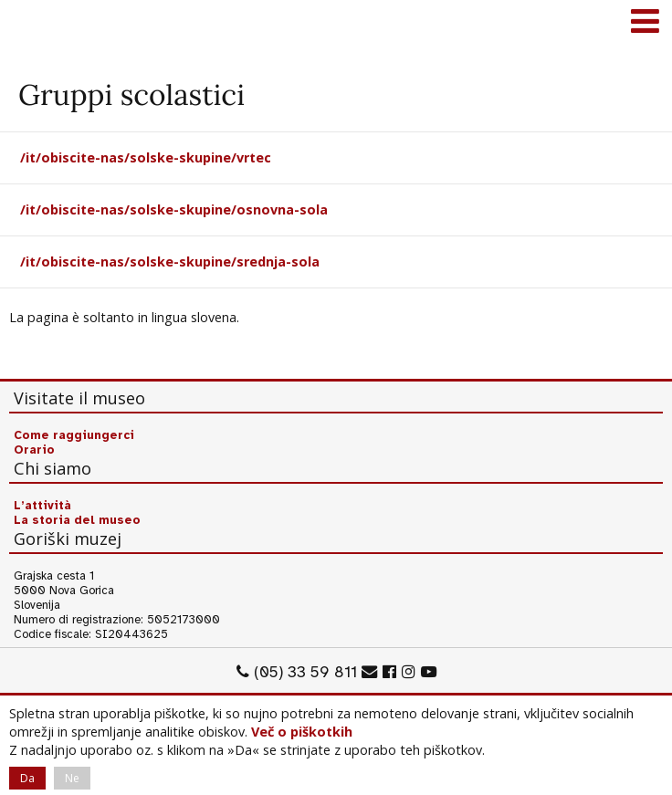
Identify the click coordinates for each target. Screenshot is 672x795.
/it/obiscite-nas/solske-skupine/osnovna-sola (174, 209)
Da (27, 778)
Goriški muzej (37, 23)
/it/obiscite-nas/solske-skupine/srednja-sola (170, 262)
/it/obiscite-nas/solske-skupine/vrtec (146, 157)
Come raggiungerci (74, 435)
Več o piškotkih (302, 732)
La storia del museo (77, 520)
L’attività (42, 506)
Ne (72, 778)
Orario (34, 450)
